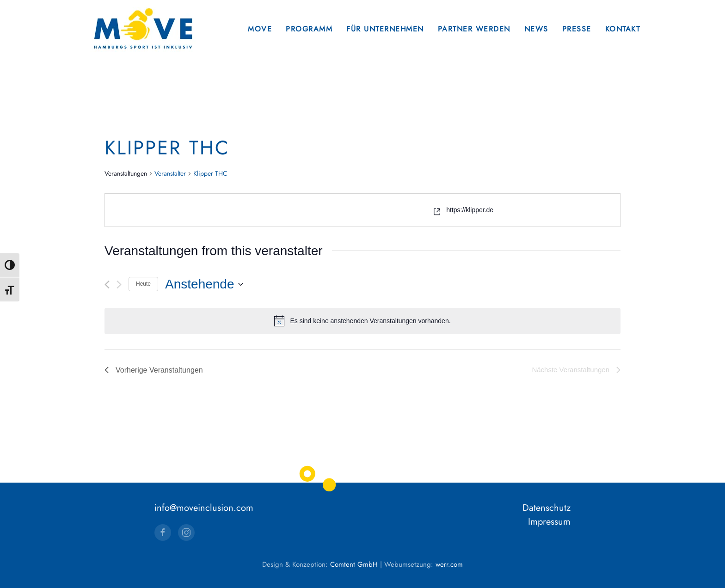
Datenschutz (547, 508)
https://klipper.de (470, 210)
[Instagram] (186, 533)
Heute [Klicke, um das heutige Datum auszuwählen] (143, 284)
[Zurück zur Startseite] (143, 29)
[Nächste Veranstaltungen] (119, 285)
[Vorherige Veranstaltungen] (107, 285)
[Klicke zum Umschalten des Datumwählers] (204, 284)
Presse (577, 29)
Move (260, 29)
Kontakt (623, 29)
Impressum (549, 522)
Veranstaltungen (126, 174)
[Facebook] (163, 533)
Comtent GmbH (354, 564)
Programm (309, 29)
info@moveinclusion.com (204, 508)
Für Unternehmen (385, 29)
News (536, 29)
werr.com (449, 564)
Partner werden (474, 29)
